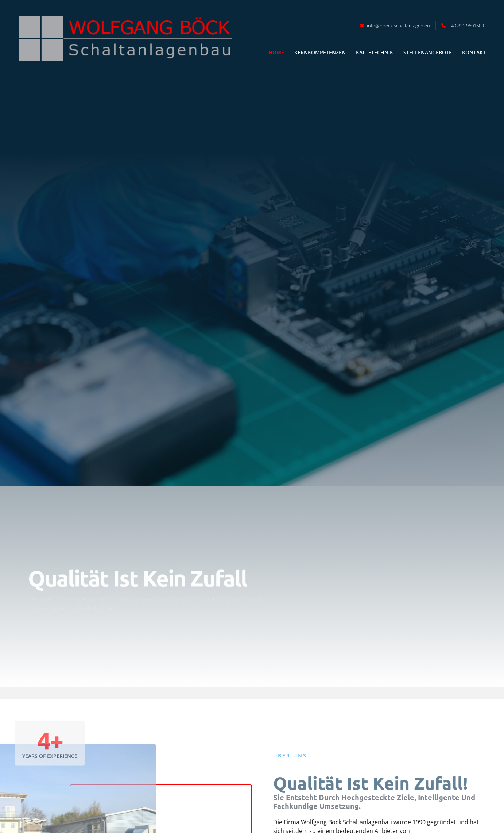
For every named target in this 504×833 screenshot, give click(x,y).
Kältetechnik (375, 52)
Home (276, 52)
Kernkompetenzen (320, 52)
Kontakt (474, 52)
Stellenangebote (428, 52)
